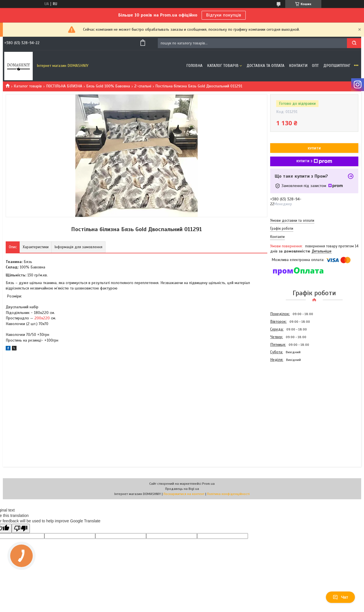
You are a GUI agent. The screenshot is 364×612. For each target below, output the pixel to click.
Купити (314, 148)
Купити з (314, 161)
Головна (194, 66)
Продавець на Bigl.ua (182, 489)
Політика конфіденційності (228, 494)
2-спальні (143, 86)
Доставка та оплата (265, 66)
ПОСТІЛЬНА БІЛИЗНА (64, 86)
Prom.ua (208, 484)
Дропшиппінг (337, 66)
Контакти (298, 66)
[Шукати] (354, 43)
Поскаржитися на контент (184, 494)
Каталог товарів (223, 66)
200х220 (42, 318)
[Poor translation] (21, 528)
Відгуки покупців (224, 15)
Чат (340, 597)
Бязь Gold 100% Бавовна (108, 86)
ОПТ (315, 66)
